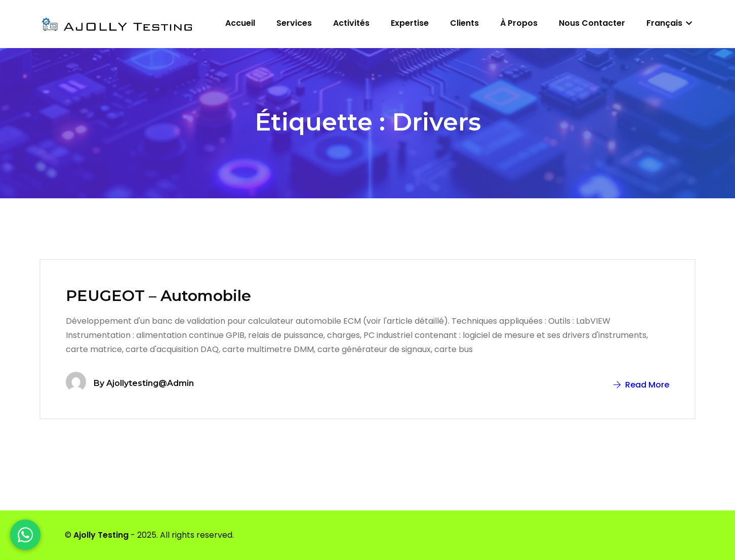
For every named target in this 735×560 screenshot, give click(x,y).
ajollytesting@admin (150, 383)
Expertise (410, 23)
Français (669, 23)
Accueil (240, 23)
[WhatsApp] (25, 535)
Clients (464, 23)
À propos (519, 23)
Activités (351, 23)
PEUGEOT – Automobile (158, 296)
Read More (641, 385)
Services (294, 23)
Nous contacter (592, 23)
